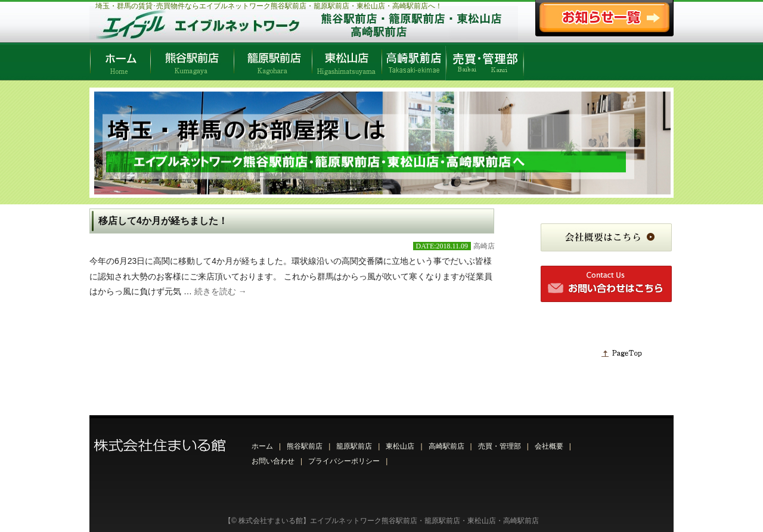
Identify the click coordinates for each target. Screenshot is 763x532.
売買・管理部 (500, 446)
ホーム (262, 446)
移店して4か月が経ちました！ (163, 221)
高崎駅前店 (446, 446)
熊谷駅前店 (305, 446)
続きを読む (221, 291)
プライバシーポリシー (344, 461)
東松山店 (400, 446)
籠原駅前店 (354, 446)
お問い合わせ (273, 461)
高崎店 (484, 246)
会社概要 (549, 446)
